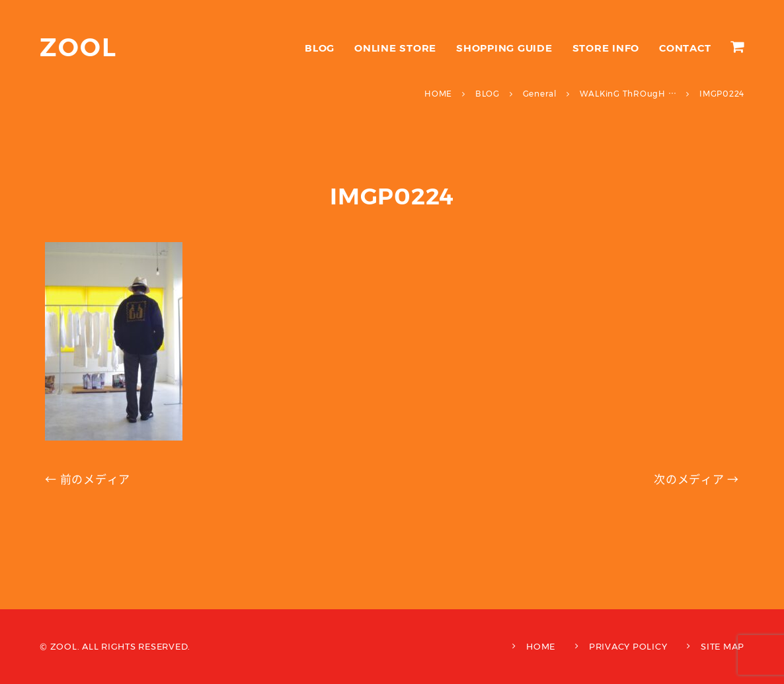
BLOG (320, 48)
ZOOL (78, 47)
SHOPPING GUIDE (504, 48)
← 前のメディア (88, 480)
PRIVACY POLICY (628, 646)
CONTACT (685, 48)
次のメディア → (696, 480)
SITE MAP (723, 646)
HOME (541, 646)
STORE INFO (606, 48)
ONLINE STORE (395, 48)
